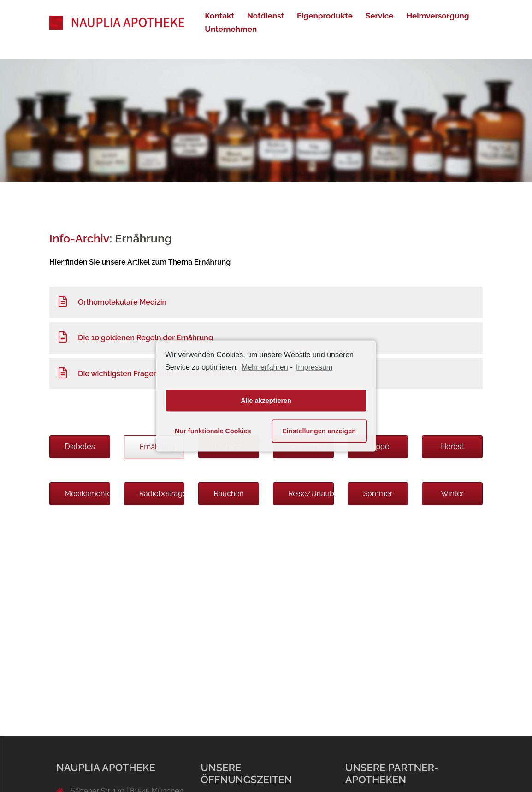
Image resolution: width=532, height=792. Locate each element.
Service (380, 16)
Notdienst (266, 16)
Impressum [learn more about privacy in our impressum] (314, 367)
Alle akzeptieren (266, 401)
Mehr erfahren (265, 367)
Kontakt (219, 16)
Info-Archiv (79, 238)
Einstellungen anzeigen (319, 431)
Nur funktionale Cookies (213, 431)
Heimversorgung (437, 16)
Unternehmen (231, 29)
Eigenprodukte (325, 16)
